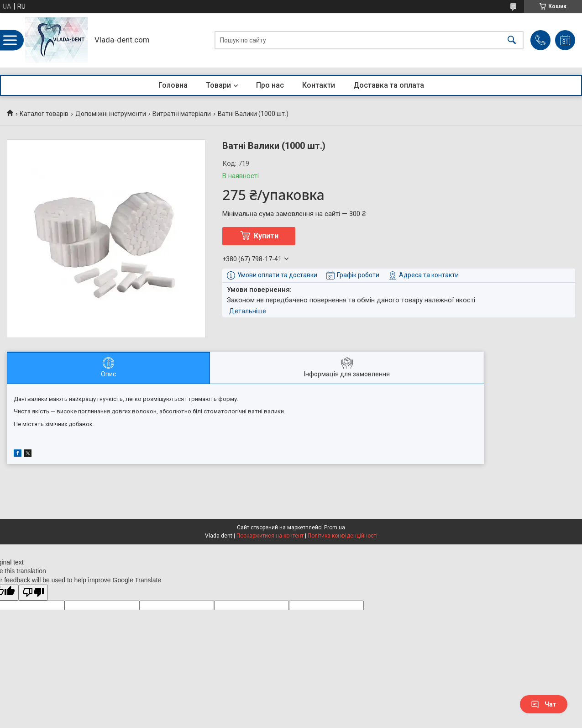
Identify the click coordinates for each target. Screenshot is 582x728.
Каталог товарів (44, 114)
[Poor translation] (33, 593)
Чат (544, 704)
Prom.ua (335, 528)
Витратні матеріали (182, 114)
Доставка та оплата (389, 85)
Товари (218, 85)
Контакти (319, 85)
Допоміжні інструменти (111, 114)
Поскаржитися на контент (270, 536)
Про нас (270, 85)
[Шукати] (512, 40)
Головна (173, 85)
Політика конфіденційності (343, 536)
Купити (266, 236)
